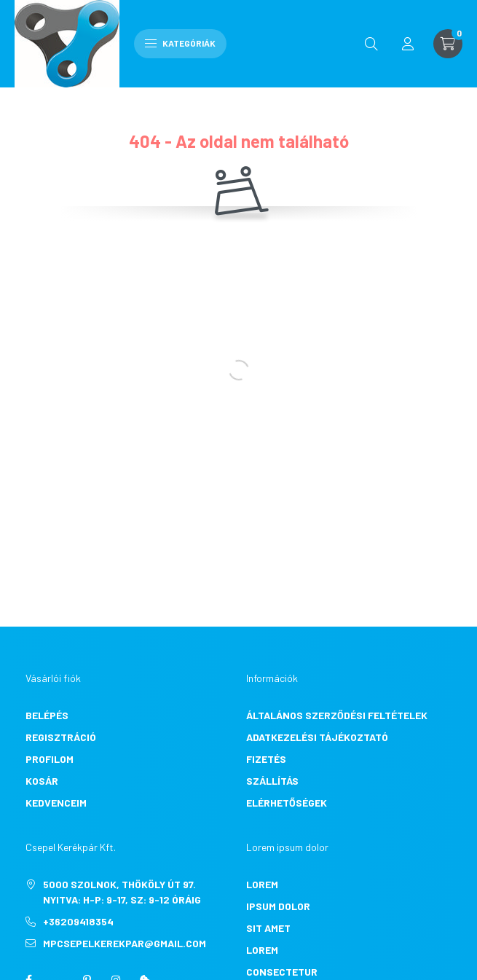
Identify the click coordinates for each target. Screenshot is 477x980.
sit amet (268, 928)
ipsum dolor (278, 906)
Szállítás (272, 781)
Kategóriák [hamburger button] (180, 43)
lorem (262, 884)
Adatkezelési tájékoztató (317, 737)
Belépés (47, 715)
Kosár (42, 781)
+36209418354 (78, 921)
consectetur (282, 972)
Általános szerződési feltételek (337, 715)
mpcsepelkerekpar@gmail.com (125, 943)
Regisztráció (61, 737)
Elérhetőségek (287, 803)
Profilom (50, 759)
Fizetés (266, 759)
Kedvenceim (56, 803)
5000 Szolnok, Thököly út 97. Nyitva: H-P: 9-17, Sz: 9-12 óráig (122, 892)
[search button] (371, 44)
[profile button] (408, 44)
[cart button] (448, 44)
